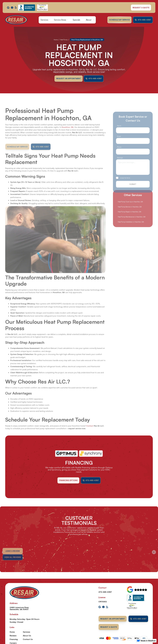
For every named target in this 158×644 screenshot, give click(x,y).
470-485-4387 (105, 592)
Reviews (13, 636)
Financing (14, 639)
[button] (45, 20)
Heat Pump (64, 40)
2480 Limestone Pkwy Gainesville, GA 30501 (19, 608)
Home (56, 40)
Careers (13, 643)
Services (44, 20)
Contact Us (28, 639)
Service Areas (60, 20)
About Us (27, 636)
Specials (76, 20)
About (89, 20)
